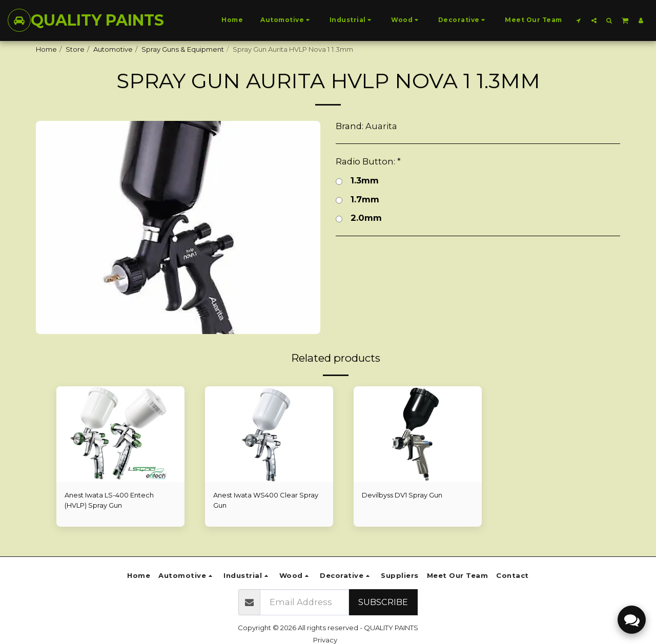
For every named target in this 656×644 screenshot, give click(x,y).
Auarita (381, 126)
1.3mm (357, 181)
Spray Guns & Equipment (183, 49)
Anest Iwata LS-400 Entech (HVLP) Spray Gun (110, 500)
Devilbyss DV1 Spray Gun (403, 495)
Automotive (113, 49)
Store (75, 49)
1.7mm (357, 200)
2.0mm (359, 218)
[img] (418, 434)
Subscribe (383, 602)
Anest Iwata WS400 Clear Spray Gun (266, 500)
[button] (579, 20)
